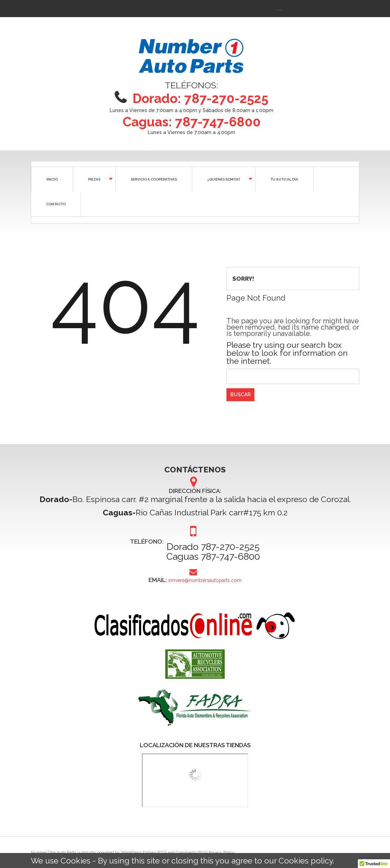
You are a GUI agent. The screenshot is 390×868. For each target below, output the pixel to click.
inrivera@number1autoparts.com (205, 581)
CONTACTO (56, 204)
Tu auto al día (284, 179)
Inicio (52, 179)
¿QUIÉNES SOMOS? (223, 179)
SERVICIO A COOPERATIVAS (154, 179)
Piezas (93, 179)
